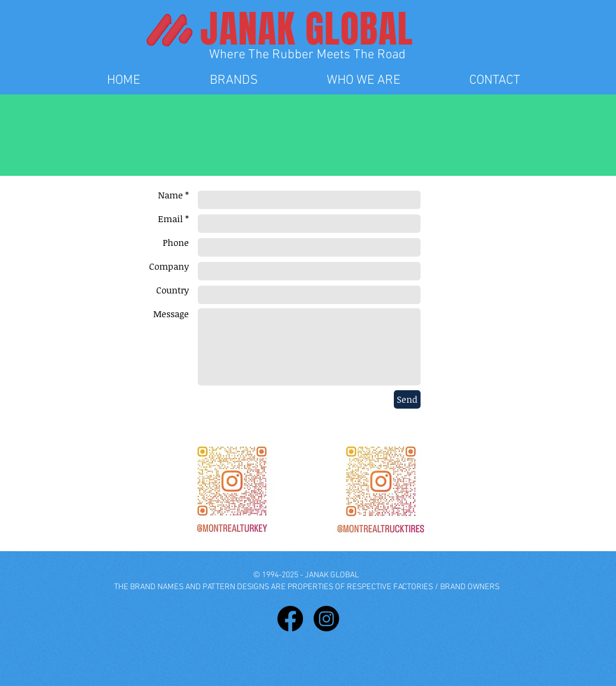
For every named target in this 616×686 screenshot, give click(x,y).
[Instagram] (326, 619)
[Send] (407, 399)
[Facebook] (290, 619)
